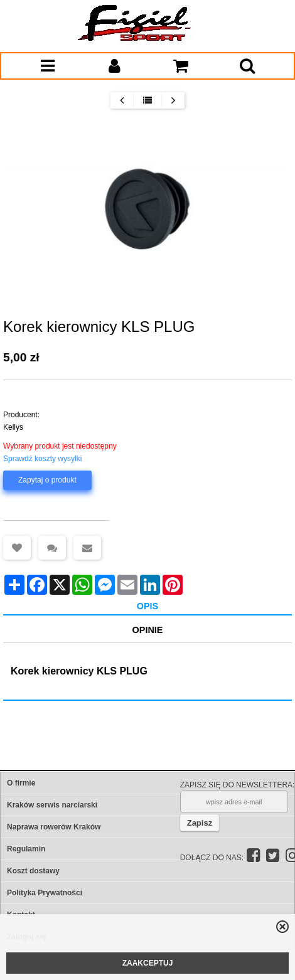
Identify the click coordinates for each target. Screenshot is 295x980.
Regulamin (26, 849)
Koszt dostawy (33, 871)
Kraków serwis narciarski (52, 805)
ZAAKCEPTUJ (148, 963)
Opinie (148, 630)
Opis (147, 606)
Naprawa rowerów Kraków (54, 827)
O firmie (21, 783)
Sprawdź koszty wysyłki (42, 459)
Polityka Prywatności (45, 893)
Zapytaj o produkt (47, 480)
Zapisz (200, 823)
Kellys (13, 427)
